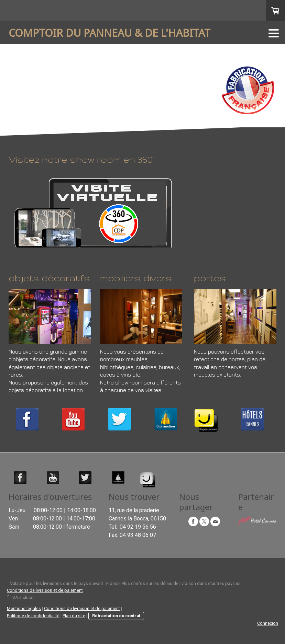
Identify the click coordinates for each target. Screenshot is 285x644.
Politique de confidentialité (33, 616)
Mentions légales (24, 608)
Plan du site (74, 616)
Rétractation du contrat (116, 616)
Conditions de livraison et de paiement (45, 590)
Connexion (268, 623)
